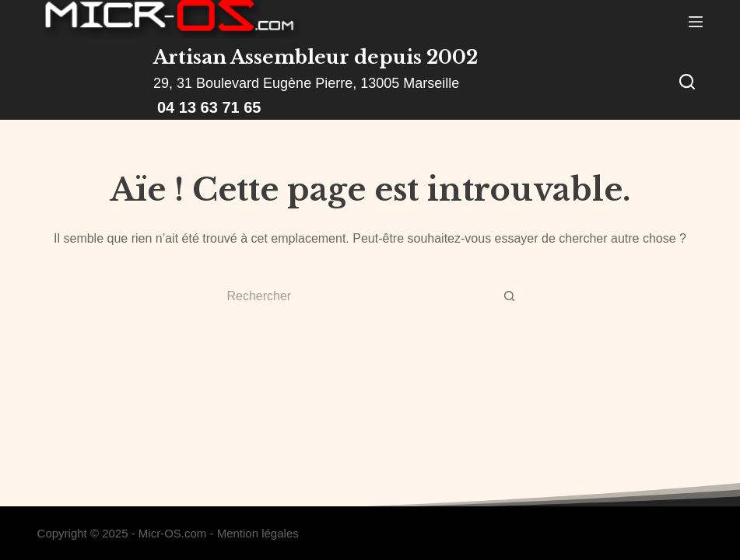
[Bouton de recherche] (510, 296)
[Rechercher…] (354, 296)
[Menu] (696, 22)
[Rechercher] (687, 82)
